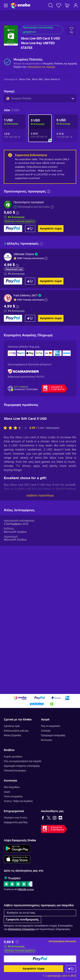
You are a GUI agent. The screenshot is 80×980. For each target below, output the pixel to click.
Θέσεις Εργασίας (13, 735)
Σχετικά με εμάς (12, 726)
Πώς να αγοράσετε (51, 726)
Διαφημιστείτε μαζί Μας (16, 822)
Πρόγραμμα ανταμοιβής (53, 735)
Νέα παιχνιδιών (12, 787)
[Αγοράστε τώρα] (40, 959)
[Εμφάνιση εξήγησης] (46, 258)
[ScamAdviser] (23, 372)
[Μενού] (5, 5)
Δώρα (7, 792)
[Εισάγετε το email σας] (40, 913)
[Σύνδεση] (76, 5)
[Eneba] (20, 5)
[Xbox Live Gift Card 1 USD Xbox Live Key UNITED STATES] (14, 128)
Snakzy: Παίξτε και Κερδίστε (18, 801)
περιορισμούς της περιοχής (41, 67)
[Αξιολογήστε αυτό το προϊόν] (16, 428)
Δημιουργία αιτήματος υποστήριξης (22, 766)
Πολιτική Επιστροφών (15, 771)
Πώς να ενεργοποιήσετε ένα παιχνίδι (23, 761)
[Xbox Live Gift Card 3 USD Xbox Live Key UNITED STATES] (40, 128)
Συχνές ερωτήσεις (13, 757)
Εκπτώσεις (47, 740)
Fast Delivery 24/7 (26, 296)
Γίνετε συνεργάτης (13, 796)
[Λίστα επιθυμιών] (59, 5)
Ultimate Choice (24, 254)
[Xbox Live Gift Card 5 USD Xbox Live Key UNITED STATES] (66, 128)
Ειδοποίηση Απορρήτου (21, 929)
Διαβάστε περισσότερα (40, 496)
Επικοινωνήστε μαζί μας (16, 731)
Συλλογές (46, 731)
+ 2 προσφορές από (59, 976)
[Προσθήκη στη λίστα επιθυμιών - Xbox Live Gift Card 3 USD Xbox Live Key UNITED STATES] (71, 32)
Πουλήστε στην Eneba (16, 818)
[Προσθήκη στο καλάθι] (71, 969)
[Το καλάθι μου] (67, 5)
